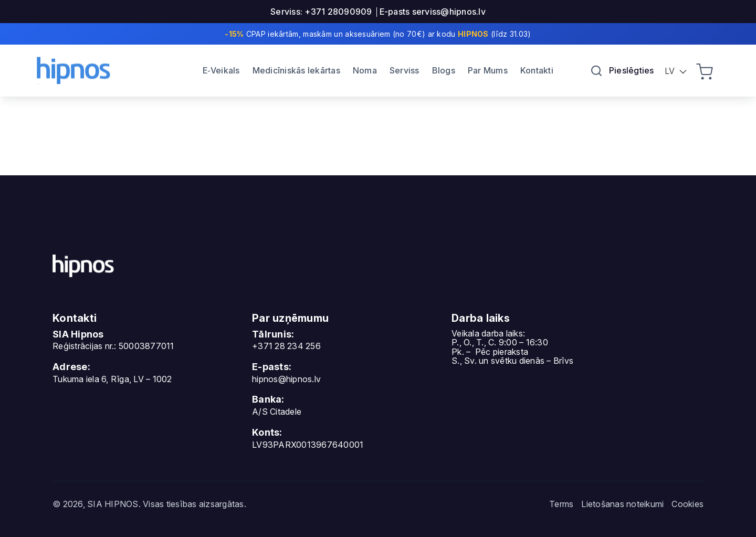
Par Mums (488, 70)
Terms (561, 504)
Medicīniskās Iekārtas (296, 70)
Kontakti (537, 70)
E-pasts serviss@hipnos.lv (433, 12)
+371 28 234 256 (286, 346)
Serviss (405, 70)
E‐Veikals (221, 70)
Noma (365, 70)
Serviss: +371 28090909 (321, 12)
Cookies (687, 504)
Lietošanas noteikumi (622, 504)
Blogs (444, 70)
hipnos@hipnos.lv (286, 379)
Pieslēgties (632, 70)
